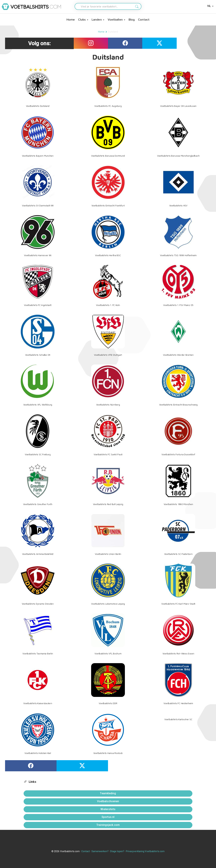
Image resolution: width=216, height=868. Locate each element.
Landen (98, 19)
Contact (144, 19)
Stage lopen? (117, 851)
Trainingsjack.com (108, 825)
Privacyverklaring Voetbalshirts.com (145, 851)
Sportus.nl (108, 817)
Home (71, 19)
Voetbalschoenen (108, 801)
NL (210, 6)
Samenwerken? (100, 851)
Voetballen (116, 19)
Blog (132, 19)
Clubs (83, 19)
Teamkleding (108, 793)
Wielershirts (108, 809)
